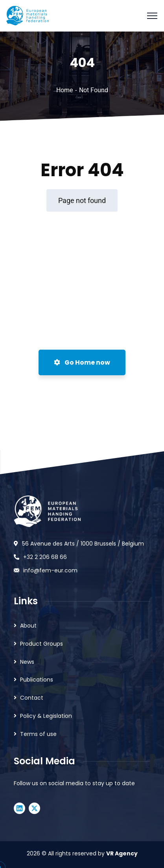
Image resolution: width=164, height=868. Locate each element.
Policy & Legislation (46, 716)
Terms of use (38, 734)
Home (64, 90)
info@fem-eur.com (50, 570)
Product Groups (41, 644)
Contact (32, 698)
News (27, 662)
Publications (37, 680)
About (28, 626)
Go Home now (82, 362)
